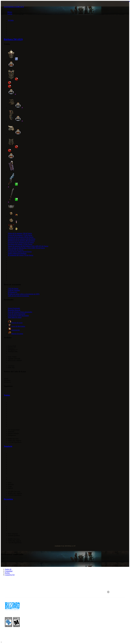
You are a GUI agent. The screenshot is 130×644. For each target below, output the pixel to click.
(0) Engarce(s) (13, 292)
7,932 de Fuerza (13, 288)
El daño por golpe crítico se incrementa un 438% (24, 294)
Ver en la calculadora (125, 1)
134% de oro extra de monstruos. (19, 296)
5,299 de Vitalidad (14, 290)
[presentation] (9, 6)
